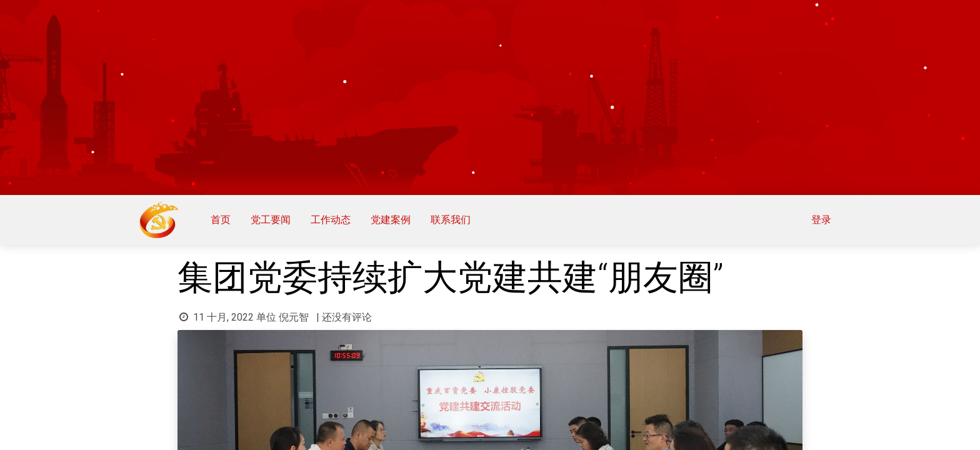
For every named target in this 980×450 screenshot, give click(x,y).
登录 (817, 220)
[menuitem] (225, 220)
